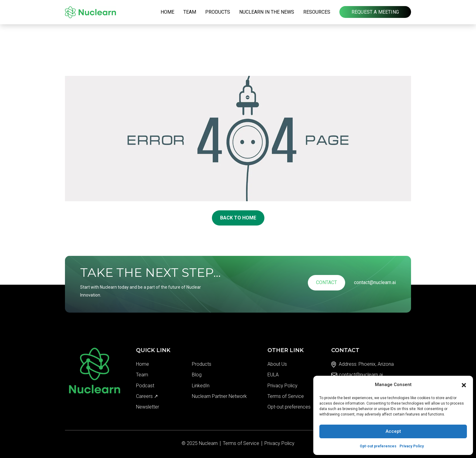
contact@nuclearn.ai (375, 282)
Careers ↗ (147, 396)
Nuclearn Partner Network (219, 396)
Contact (326, 282)
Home (167, 12)
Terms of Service (286, 396)
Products (218, 12)
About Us (277, 364)
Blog (197, 375)
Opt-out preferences (378, 446)
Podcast (145, 386)
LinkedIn (201, 386)
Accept (393, 431)
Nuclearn (208, 443)
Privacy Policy (412, 446)
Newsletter (148, 407)
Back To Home (238, 218)
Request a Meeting (375, 12)
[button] (464, 385)
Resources (317, 12)
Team (190, 12)
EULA (273, 375)
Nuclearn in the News (267, 12)
